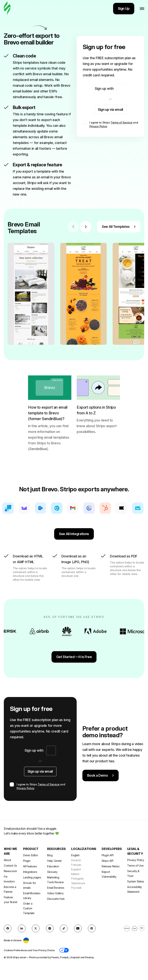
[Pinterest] (92, 928)
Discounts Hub (56, 899)
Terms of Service (121, 122)
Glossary (52, 872)
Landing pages (32, 877)
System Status (136, 881)
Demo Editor (31, 855)
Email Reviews (56, 888)
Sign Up (124, 8)
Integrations (30, 872)
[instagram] (50, 928)
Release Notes (111, 866)
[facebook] (8, 928)
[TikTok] (64, 928)
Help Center (54, 861)
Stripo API (107, 861)
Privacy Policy (98, 126)
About (7, 860)
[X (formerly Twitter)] (36, 928)
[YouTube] (78, 928)
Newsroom (10, 871)
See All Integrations (74, 534)
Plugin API (108, 855)
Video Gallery (55, 893)
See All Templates (119, 227)
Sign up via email (110, 110)
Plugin (27, 861)
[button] (64, 950)
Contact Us (10, 866)
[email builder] (7, 8)
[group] (31, 294)
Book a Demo (101, 775)
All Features (30, 866)
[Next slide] (86, 227)
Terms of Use (135, 866)
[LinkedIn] (22, 928)
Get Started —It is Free (74, 657)
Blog (50, 855)
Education (53, 866)
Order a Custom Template (29, 908)
